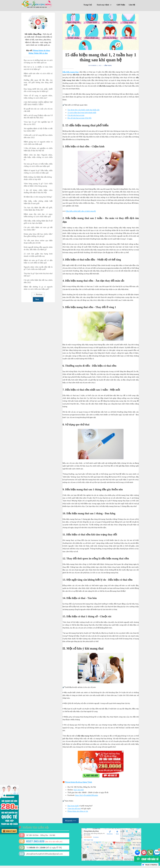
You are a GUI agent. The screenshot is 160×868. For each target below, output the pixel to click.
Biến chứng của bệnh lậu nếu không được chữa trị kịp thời (38, 178)
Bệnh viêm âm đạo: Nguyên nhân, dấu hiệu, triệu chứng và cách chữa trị (38, 157)
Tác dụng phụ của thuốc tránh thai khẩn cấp (83, 110)
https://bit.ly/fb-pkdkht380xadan (87, 795)
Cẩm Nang (108, 65)
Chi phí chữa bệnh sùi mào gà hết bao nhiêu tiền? (38, 229)
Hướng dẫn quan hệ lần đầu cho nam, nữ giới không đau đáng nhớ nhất (38, 82)
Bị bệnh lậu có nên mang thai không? (38, 197)
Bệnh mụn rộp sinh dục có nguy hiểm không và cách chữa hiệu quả (38, 215)
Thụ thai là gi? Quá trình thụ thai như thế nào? (38, 275)
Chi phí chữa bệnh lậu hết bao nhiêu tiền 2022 (38, 281)
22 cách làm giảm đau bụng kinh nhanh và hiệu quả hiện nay (38, 255)
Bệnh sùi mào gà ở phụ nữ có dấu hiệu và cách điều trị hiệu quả (38, 262)
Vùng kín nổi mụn (74, 809)
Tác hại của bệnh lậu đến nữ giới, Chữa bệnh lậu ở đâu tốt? (38, 209)
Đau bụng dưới (73, 806)
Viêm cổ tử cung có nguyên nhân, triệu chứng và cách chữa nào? (38, 97)
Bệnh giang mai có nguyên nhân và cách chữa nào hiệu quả (38, 143)
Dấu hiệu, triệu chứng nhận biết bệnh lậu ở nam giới (38, 202)
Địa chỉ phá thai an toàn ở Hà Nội (79, 118)
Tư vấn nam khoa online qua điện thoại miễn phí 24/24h (38, 242)
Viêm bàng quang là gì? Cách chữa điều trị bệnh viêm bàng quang (38, 185)
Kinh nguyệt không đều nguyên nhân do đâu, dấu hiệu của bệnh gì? (38, 248)
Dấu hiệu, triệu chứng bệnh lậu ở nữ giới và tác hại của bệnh (38, 222)
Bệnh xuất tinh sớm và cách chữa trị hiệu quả (38, 75)
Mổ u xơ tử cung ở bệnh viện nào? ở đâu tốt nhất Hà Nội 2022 (38, 117)
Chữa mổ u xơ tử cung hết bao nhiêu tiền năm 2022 (38, 136)
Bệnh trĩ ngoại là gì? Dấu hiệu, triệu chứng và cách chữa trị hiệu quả (38, 172)
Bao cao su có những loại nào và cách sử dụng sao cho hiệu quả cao (38, 61)
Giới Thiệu (121, 5)
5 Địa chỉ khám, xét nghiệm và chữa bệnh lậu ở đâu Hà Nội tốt (38, 149)
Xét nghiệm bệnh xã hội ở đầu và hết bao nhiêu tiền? (38, 130)
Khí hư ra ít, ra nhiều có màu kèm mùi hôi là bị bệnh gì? (38, 68)
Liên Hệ (132, 5)
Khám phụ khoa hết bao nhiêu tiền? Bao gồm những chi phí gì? (38, 235)
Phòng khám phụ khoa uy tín (78, 811)
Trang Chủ (88, 5)
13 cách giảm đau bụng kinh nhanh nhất (82, 113)
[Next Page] (38, 299)
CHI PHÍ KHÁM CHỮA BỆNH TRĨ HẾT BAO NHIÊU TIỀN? (38, 103)
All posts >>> (71, 820)
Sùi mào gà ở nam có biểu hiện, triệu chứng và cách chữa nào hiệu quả (38, 165)
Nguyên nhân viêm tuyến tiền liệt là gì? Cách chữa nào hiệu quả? (38, 268)
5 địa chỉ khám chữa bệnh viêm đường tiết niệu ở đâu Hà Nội (38, 191)
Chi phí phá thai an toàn (76, 115)
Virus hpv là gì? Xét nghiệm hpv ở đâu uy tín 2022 (38, 123)
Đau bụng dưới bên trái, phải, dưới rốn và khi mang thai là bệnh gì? (38, 90)
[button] (105, 5)
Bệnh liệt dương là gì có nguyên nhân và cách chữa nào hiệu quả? (38, 288)
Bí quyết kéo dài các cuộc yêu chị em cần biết (38, 110)
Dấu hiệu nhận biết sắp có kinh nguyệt (81, 211)
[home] (37, 4)
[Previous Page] (38, 295)
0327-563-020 (79, 790)
